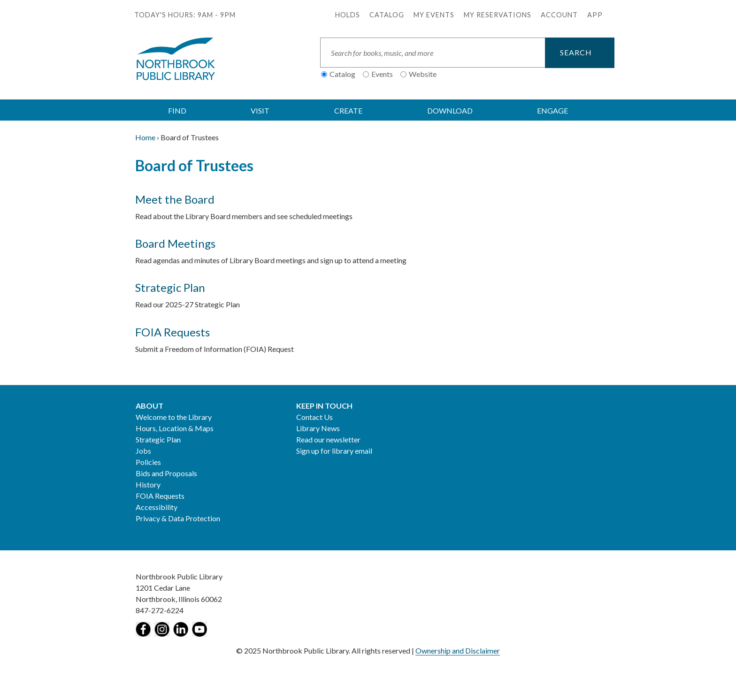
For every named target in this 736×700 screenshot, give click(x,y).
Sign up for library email (334, 451)
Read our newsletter (328, 439)
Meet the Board (175, 199)
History (148, 484)
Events (382, 74)
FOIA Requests (172, 332)
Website (423, 74)
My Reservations (498, 15)
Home (145, 137)
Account (559, 15)
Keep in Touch (324, 406)
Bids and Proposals (166, 473)
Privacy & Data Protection (178, 518)
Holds (348, 15)
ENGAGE (552, 110)
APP (595, 15)
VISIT (260, 110)
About (149, 406)
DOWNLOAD (450, 110)
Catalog (387, 15)
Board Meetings (175, 243)
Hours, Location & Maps (175, 428)
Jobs (143, 451)
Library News (318, 428)
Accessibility (157, 507)
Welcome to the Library (174, 417)
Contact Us (314, 417)
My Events (434, 15)
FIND (177, 110)
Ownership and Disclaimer (458, 651)
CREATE (348, 110)
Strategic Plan (170, 287)
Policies (148, 462)
